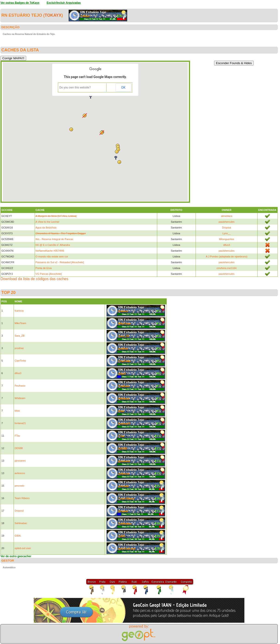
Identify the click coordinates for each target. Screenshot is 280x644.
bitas (17, 411)
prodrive (19, 348)
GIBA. (18, 536)
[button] (102, 133)
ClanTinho (20, 361)
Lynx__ (226, 233)
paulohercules (227, 222)
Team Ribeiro (22, 498)
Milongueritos (226, 239)
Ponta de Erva (44, 268)
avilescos (20, 473)
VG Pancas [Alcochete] (49, 274)
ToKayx (53, 15)
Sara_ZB (20, 336)
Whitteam (20, 398)
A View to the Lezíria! (48, 222)
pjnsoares (20, 461)
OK (123, 88)
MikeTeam (20, 323)
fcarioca (19, 311)
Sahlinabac (21, 523)
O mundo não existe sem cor (52, 256)
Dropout (226, 228)
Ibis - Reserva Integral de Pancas (54, 239)
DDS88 (19, 448)
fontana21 (20, 423)
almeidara (227, 216)
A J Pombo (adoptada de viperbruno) (227, 256)
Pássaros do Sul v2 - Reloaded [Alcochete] (60, 262)
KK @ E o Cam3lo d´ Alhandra (53, 245)
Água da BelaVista (46, 228)
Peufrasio (20, 386)
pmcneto (19, 486)
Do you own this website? (75, 88)
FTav (17, 436)
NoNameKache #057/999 (50, 251)
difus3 (226, 245)
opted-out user (23, 548)
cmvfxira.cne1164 (227, 268)
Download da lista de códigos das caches (34, 279)
